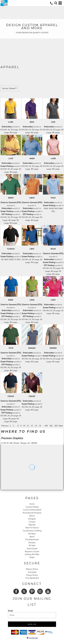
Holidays (32, 534)
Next (61, 426)
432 (56, 426)
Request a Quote (32, 552)
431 (51, 426)
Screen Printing (7, 166)
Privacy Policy (32, 575)
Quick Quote (32, 549)
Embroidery (7, 127)
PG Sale (32, 546)
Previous (5, 426)
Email (10, 611)
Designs (32, 543)
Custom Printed (32, 507)
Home (32, 504)
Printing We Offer (32, 554)
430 (46, 426)
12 (32, 426)
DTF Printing (7, 214)
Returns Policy (32, 569)
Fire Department (32, 540)
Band (32, 537)
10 (24, 426)
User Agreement (32, 578)
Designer (32, 519)
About (32, 516)
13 (36, 426)
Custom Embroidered (32, 510)
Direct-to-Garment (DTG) (11, 203)
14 (40, 426)
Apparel (32, 525)
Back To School (32, 528)
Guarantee (32, 572)
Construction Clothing (32, 531)
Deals (32, 557)
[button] (56, 3)
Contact (32, 522)
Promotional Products (32, 513)
